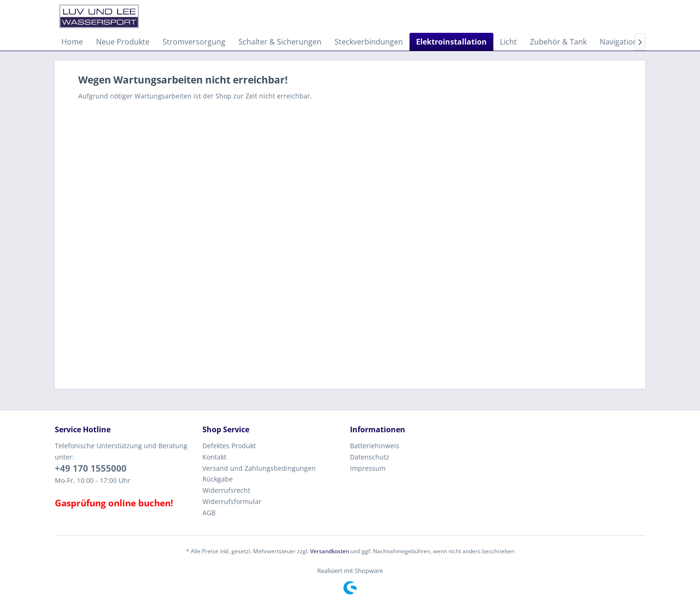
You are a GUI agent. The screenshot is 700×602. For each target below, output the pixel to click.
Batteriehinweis (375, 446)
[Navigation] (619, 42)
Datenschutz (370, 457)
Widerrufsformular (232, 501)
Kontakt (214, 457)
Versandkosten (330, 551)
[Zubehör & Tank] (558, 42)
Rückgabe (218, 479)
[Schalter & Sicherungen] (280, 42)
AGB (209, 513)
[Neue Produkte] (123, 42)
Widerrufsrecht (226, 490)
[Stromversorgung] (194, 42)
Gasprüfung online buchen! (114, 503)
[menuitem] (72, 42)
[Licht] (508, 42)
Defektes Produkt (229, 446)
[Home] (72, 42)
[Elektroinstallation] (451, 42)
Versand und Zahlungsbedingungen (259, 468)
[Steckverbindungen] (369, 42)
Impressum (368, 468)
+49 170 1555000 (91, 468)
